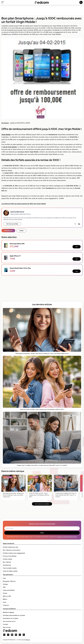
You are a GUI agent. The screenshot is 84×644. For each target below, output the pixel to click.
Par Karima (5, 123)
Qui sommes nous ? (9, 621)
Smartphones (8, 231)
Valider (42, 533)
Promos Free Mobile (10, 556)
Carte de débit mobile (10, 571)
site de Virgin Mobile (10, 147)
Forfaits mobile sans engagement (14, 553)
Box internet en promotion (12, 550)
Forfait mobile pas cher (11, 547)
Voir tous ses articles (12, 224)
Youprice (6, 605)
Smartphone (7, 565)
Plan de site (7, 627)
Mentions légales (8, 612)
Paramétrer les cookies (11, 618)
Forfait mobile (7, 559)
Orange (5, 584)
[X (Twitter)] (75, 224)
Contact (5, 624)
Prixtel (5, 593)
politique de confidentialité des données (67, 537)
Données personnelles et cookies (14, 615)
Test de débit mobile (10, 568)
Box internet (7, 562)
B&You (5, 599)
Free (4, 578)
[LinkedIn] (79, 224)
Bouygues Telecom (9, 581)
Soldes (22, 231)
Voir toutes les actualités (42, 504)
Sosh (4, 602)
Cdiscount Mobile (9, 590)
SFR (4, 587)
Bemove (28, 640)
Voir (77, 247)
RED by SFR (7, 596)
